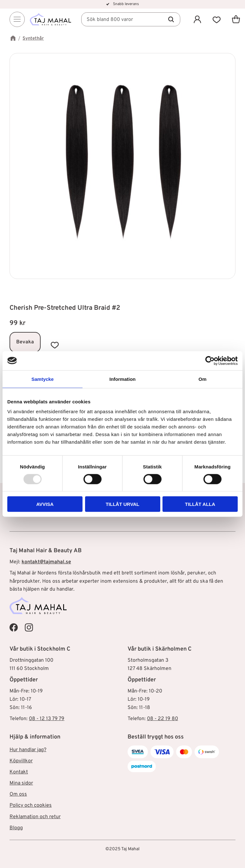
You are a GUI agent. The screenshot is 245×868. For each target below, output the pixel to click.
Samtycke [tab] (43, 379)
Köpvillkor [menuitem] (21, 761)
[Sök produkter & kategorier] (131, 19)
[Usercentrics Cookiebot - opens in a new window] (210, 361)
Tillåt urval (122, 504)
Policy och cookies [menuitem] (31, 805)
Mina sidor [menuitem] (21, 783)
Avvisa (45, 504)
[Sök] (171, 19)
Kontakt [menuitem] (19, 772)
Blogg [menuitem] (16, 828)
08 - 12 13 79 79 (47, 719)
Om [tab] (202, 379)
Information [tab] (123, 379)
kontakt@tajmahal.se (46, 562)
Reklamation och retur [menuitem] (35, 817)
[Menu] (17, 19)
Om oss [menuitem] (18, 794)
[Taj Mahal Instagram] (29, 627)
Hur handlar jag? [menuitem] (28, 750)
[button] (217, 19)
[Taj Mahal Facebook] (14, 627)
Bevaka (25, 342)
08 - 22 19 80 (162, 719)
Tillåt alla (200, 504)
